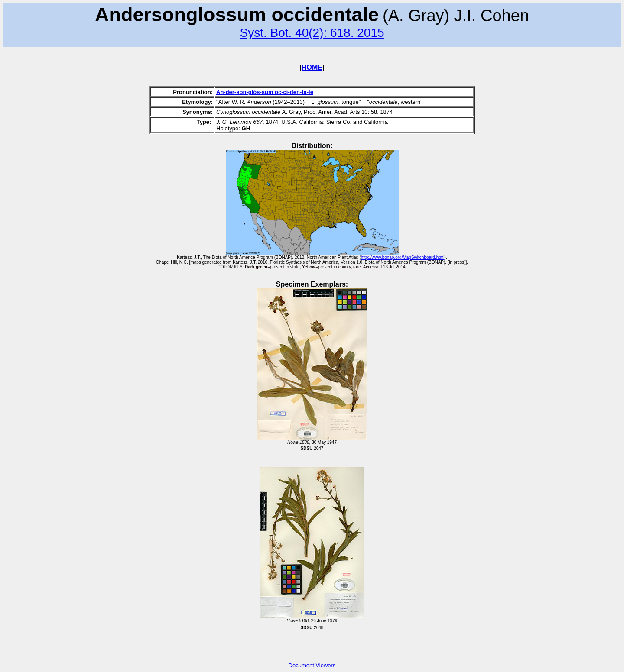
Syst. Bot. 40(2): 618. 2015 (312, 33)
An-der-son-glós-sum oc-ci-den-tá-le (265, 92)
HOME (312, 67)
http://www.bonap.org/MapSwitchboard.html (403, 257)
